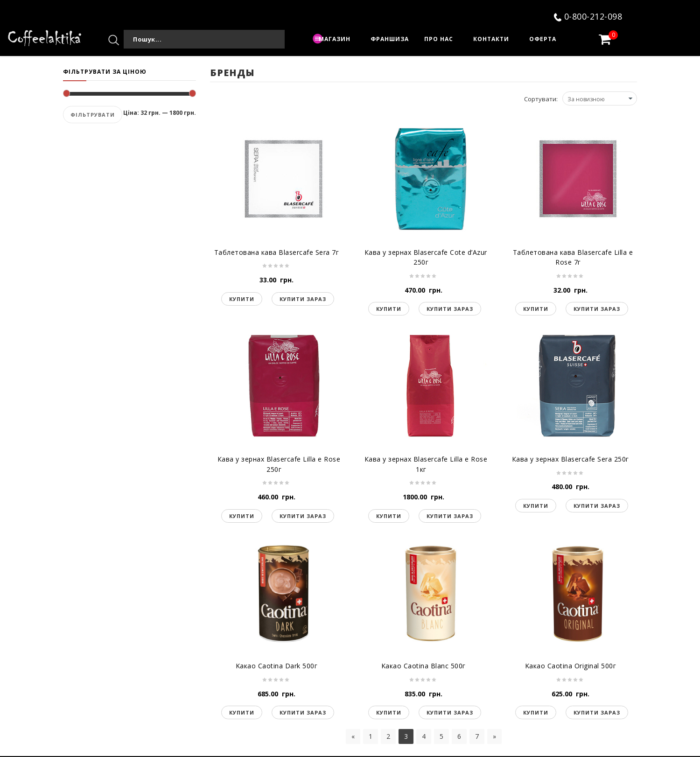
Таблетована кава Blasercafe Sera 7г (277, 252)
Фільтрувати (93, 115)
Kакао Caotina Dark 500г (277, 666)
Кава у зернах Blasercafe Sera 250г (570, 459)
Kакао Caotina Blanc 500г (423, 666)
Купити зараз (303, 299)
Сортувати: (541, 99)
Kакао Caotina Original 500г (571, 666)
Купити (242, 299)
